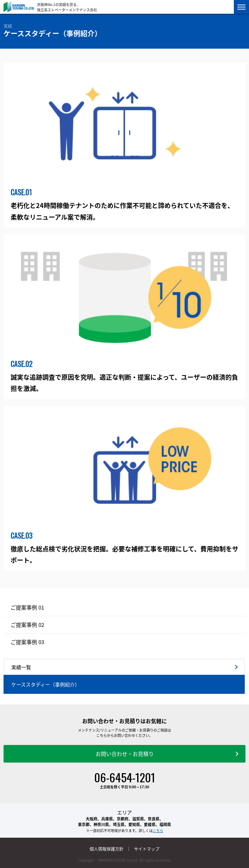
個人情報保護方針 (107, 849)
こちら (158, 830)
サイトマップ (147, 849)
